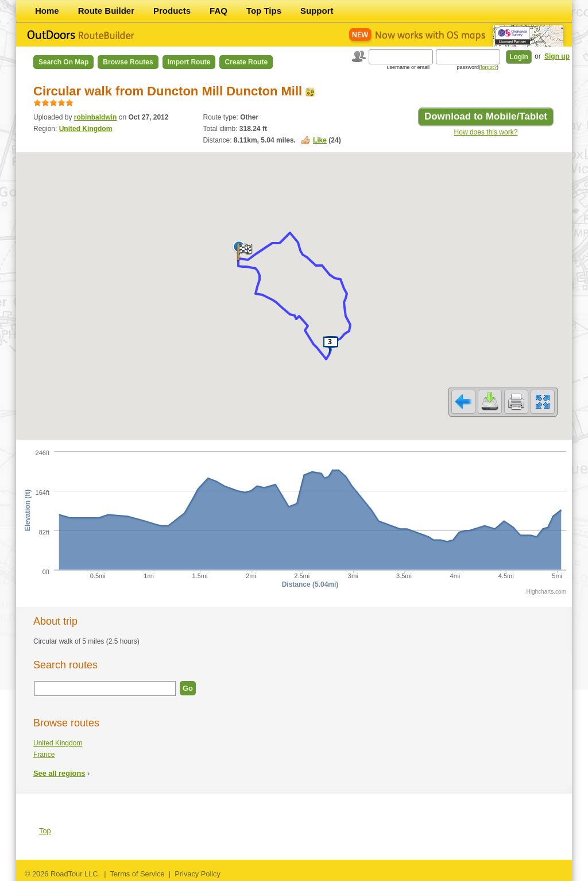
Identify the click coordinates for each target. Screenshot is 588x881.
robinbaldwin (96, 117)
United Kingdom (86, 129)
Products (172, 11)
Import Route (189, 62)
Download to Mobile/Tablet (486, 116)
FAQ (218, 11)
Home (47, 11)
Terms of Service (137, 874)
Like (320, 140)
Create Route (246, 62)
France (44, 755)
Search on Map (63, 62)
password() (477, 67)
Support (317, 11)
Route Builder (106, 11)
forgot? (489, 67)
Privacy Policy (198, 874)
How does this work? (486, 132)
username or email (408, 67)
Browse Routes (128, 62)
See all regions (59, 773)
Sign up (557, 56)
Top (45, 831)
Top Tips (264, 11)
